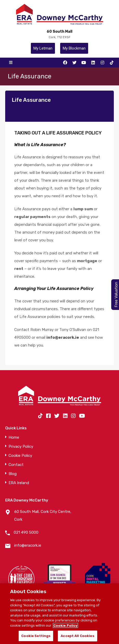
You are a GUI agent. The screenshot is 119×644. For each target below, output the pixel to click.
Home (14, 438)
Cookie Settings (36, 636)
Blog (13, 474)
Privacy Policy (21, 447)
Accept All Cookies (77, 636)
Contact (16, 465)
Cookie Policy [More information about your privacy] (65, 625)
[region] (59, 614)
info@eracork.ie (28, 545)
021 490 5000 (26, 532)
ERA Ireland (19, 483)
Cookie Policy (20, 456)
